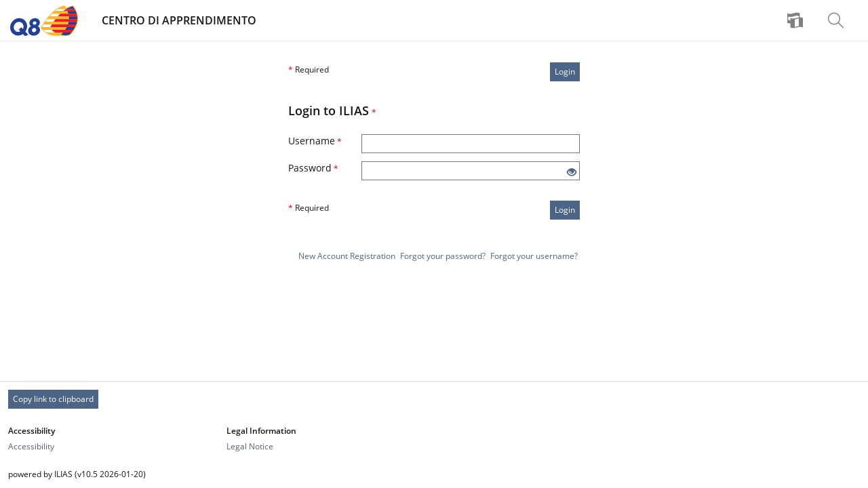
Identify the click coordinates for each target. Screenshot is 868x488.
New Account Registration (347, 256)
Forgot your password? (443, 256)
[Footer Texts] (434, 474)
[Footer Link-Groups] (434, 439)
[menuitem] (797, 20)
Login (565, 72)
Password (313, 168)
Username (315, 141)
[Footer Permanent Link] (434, 399)
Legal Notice (250, 446)
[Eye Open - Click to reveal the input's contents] (572, 172)
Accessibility (31, 446)
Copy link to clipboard (53, 399)
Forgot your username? (534, 256)
